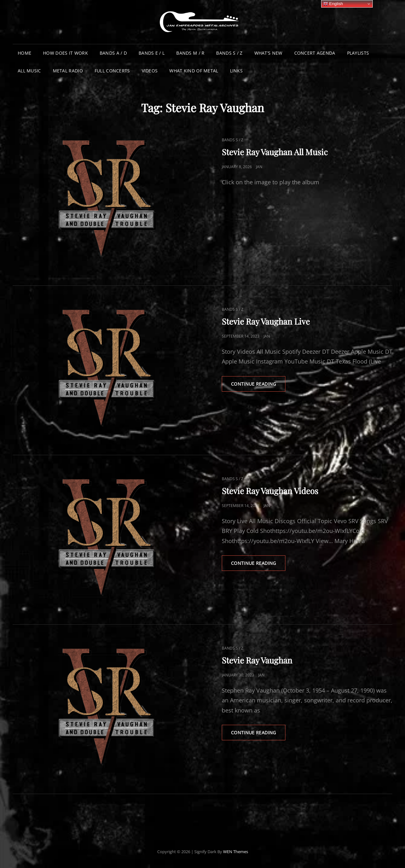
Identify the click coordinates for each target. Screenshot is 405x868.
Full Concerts (112, 71)
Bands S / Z (229, 53)
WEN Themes (236, 852)
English (333, 4)
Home (25, 53)
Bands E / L (152, 53)
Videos (150, 71)
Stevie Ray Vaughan (257, 660)
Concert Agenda (315, 53)
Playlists (358, 53)
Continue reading (258, 386)
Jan (259, 167)
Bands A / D (113, 53)
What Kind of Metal (194, 71)
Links (236, 71)
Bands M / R (190, 53)
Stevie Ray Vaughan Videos (270, 491)
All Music (29, 71)
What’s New (268, 53)
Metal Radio (68, 71)
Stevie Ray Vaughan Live (266, 321)
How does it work (65, 53)
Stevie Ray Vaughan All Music (275, 152)
